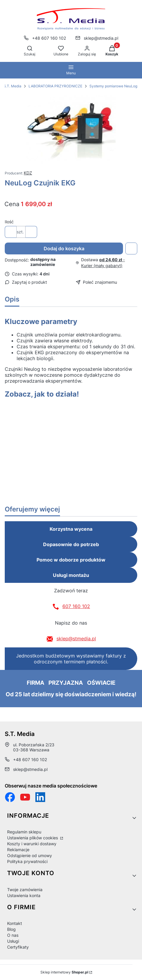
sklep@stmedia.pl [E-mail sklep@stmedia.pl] (101, 38)
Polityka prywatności (27, 861)
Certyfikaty (18, 947)
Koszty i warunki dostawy (32, 844)
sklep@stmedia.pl (76, 639)
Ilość (9, 222)
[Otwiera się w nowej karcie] (25, 797)
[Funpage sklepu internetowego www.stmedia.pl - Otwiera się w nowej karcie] (10, 797)
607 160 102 (76, 606)
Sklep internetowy (64, 972)
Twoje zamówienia (25, 890)
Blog (11, 929)
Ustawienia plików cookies (33, 838)
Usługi (13, 941)
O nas (13, 935)
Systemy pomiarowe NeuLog (113, 86)
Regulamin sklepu (24, 832)
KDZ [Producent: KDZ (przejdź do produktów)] (28, 173)
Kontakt (15, 923)
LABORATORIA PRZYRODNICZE (55, 86)
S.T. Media (12, 86)
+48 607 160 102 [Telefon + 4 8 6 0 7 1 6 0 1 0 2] (49, 38)
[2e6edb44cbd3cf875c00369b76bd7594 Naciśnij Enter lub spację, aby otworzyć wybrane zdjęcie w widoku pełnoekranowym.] (71, 129)
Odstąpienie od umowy (30, 855)
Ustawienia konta (24, 895)
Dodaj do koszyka (64, 248)
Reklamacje (18, 850)
